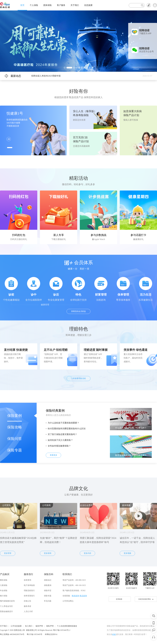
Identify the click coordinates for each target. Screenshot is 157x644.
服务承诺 (27, 606)
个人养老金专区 (6, 606)
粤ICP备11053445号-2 (62, 630)
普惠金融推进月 (6, 611)
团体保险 (47, 5)
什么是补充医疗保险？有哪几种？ (131, 428)
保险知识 (48, 580)
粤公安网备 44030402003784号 (12, 634)
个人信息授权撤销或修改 (67, 626)
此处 (114, 634)
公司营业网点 (68, 601)
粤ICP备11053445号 (34, 634)
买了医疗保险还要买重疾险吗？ (62, 434)
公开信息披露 (16, 626)
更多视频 (127, 553)
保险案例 (15, 416)
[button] (65, 68)
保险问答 (15, 439)
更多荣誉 (8, 553)
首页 (22, 5)
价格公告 (27, 601)
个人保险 (34, 5)
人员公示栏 (28, 611)
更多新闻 (48, 553)
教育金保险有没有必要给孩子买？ (131, 455)
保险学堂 (48, 591)
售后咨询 (83, 596)
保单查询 (27, 580)
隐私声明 (50, 626)
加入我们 (29, 626)
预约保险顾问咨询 (7, 601)
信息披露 (88, 5)
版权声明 (39, 626)
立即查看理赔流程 (78, 378)
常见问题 (48, 601)
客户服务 (61, 5)
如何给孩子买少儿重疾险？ (60, 440)
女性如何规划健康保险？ (59, 446)
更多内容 (88, 553)
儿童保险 (4, 585)
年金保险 (4, 591)
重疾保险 (4, 580)
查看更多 (54, 455)
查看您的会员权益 (78, 311)
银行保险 (4, 596)
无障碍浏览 (149, 5)
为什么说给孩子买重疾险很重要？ (63, 423)
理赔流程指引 (29, 591)
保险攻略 (15, 427)
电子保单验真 (29, 585)
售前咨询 (75, 596)
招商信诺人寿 (19, 630)
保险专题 (15, 450)
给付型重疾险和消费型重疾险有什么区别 (67, 429)
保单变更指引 (29, 596)
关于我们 (75, 5)
